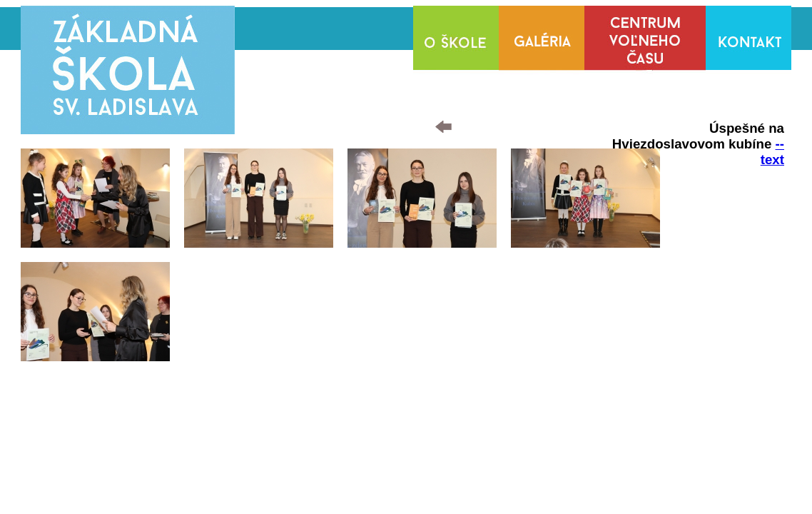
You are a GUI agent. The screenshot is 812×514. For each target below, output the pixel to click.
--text (772, 152)
